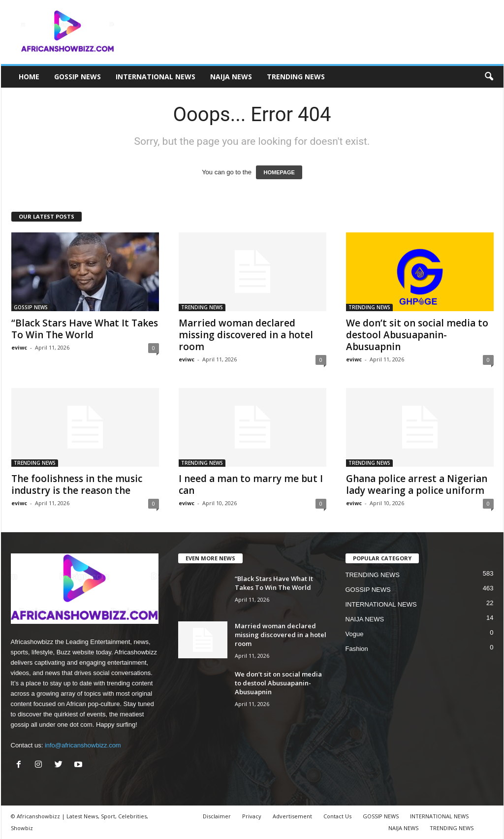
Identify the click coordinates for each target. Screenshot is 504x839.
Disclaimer (217, 816)
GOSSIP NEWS (78, 77)
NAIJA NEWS (231, 77)
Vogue (355, 634)
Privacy (252, 816)
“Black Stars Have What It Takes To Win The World (85, 329)
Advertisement (292, 816)
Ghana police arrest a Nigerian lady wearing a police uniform (417, 484)
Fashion (357, 649)
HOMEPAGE (279, 172)
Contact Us (337, 816)
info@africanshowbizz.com (83, 745)
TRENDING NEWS (296, 77)
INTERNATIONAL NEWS (156, 77)
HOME (29, 77)
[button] (489, 77)
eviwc (19, 347)
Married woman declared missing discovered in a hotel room (246, 335)
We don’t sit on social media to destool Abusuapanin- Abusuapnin (417, 335)
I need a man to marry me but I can (251, 484)
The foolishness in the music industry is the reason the (77, 484)
